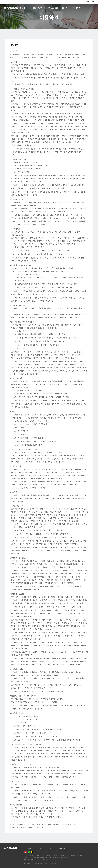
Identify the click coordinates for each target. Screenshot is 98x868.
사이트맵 (62, 848)
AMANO (11, 8)
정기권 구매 (21, 8)
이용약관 (43, 848)
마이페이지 (78, 8)
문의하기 (66, 8)
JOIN (93, 2)
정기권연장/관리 (36, 8)
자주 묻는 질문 (52, 8)
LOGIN (87, 2)
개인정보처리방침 (30, 848)
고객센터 (52, 848)
